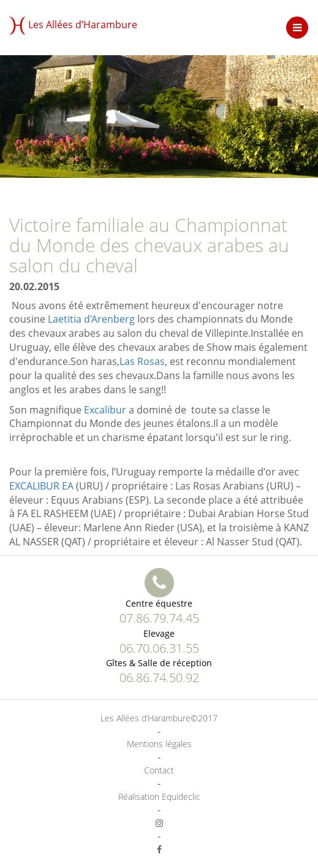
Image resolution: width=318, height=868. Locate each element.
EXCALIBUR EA (41, 486)
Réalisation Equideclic (159, 797)
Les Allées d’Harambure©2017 (159, 718)
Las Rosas (142, 361)
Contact (159, 770)
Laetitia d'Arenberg (91, 319)
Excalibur (105, 410)
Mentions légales (159, 744)
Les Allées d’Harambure (73, 26)
